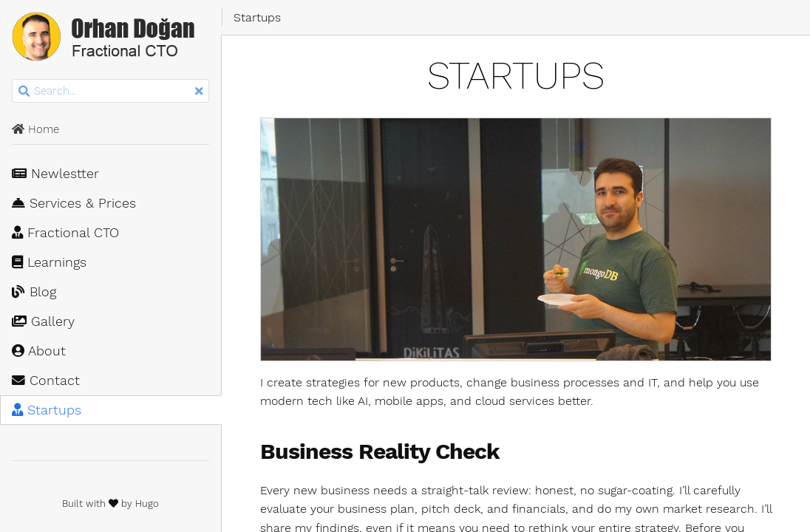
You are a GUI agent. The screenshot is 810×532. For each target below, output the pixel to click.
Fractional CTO (65, 233)
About (39, 351)
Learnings (49, 262)
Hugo (147, 504)
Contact (46, 381)
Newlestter (55, 174)
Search (13, 79)
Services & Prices (74, 203)
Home (35, 129)
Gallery (43, 321)
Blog (34, 292)
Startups (47, 410)
